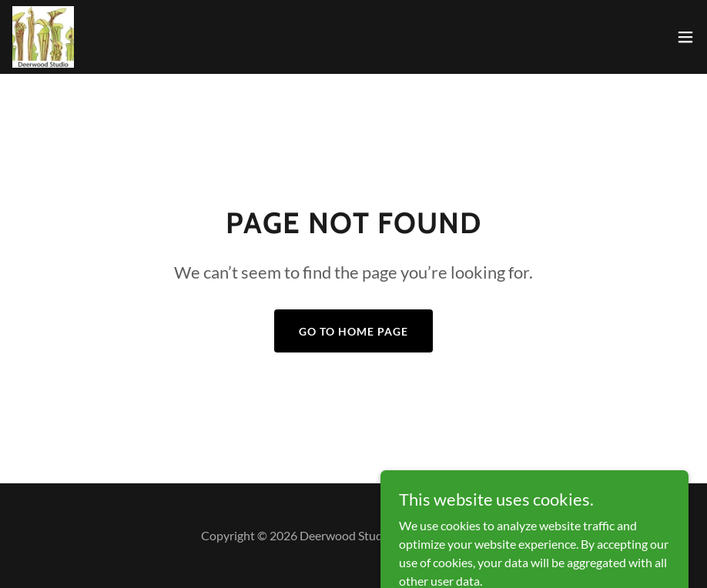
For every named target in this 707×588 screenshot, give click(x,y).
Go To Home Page (353, 331)
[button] (685, 37)
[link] (43, 37)
